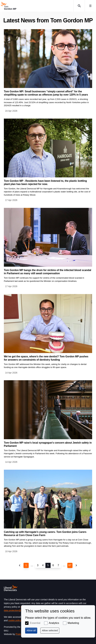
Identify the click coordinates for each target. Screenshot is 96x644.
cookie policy (15, 620)
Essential (35, 623)
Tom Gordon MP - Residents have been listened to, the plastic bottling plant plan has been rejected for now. (45, 182)
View (48, 71)
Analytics (54, 623)
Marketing (73, 623)
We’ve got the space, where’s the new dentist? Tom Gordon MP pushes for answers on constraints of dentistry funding (46, 358)
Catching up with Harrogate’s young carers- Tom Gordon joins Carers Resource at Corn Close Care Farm (45, 534)
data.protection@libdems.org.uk (20, 610)
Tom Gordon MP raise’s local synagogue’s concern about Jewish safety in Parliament (48, 444)
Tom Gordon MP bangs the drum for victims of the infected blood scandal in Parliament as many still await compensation (48, 272)
